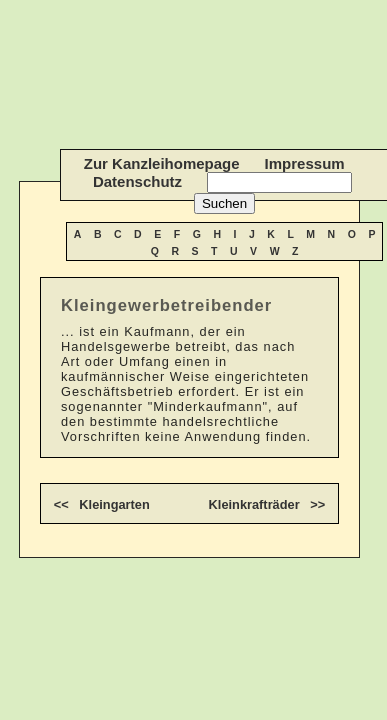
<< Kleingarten (102, 504)
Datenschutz (137, 181)
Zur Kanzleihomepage (162, 163)
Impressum (305, 163)
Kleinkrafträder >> (267, 504)
